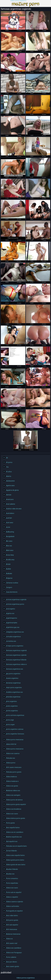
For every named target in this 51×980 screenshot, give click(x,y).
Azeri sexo (10, 523)
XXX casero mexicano (14, 767)
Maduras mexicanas (13, 934)
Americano (10, 499)
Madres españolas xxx (14, 837)
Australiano (10, 513)
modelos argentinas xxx (14, 692)
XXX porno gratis (12, 920)
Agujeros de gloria (12, 490)
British (8, 564)
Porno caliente (11, 957)
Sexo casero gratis (12, 966)
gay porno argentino (13, 674)
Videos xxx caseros (13, 753)
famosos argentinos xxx (14, 669)
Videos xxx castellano (14, 948)
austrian (9, 518)
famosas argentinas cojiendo (16, 655)
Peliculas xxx (10, 758)
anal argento (10, 609)
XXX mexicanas (12, 929)
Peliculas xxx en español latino (16, 846)
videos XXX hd (11, 744)
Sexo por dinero (11, 962)
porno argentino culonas (15, 729)
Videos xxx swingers (13, 795)
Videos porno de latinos (14, 800)
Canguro (9, 587)
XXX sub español (12, 925)
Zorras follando (11, 851)
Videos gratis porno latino (15, 860)
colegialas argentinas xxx (15, 632)
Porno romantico (12, 878)
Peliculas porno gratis (14, 772)
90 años (9, 472)
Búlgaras (9, 578)
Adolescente (10, 481)
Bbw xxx (9, 546)
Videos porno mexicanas (15, 740)
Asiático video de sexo (14, 509)
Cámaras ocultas (12, 583)
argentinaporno (12, 618)
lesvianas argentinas (13, 683)
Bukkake (9, 574)
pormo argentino (12, 711)
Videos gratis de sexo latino (16, 865)
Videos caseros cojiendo (14, 902)
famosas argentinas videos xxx (16, 664)
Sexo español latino (13, 828)
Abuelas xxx (10, 874)
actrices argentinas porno (15, 604)
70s (7, 467)
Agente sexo (10, 486)
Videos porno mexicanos (15, 749)
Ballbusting (10, 532)
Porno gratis (10, 823)
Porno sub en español (14, 892)
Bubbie (8, 569)
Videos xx (9, 939)
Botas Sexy (10, 555)
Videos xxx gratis (12, 786)
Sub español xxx (12, 841)
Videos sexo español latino (15, 855)
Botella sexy (10, 560)
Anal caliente (10, 504)
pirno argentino (11, 701)
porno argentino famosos (15, 734)
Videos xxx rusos (12, 814)
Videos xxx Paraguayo (14, 953)
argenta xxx (10, 613)
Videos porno (11, 763)
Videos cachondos (12, 906)
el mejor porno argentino (15, 646)
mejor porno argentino (14, 688)
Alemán (9, 495)
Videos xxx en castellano (15, 832)
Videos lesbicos (11, 777)
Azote (8, 527)
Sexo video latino (12, 916)
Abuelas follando (12, 869)
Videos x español (12, 897)
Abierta (9, 476)
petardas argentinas (13, 697)
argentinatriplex (12, 623)
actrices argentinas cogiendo (16, 600)
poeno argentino (12, 706)
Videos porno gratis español (16, 804)
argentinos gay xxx (13, 627)
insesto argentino (12, 678)
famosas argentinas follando (16, 660)
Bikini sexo (10, 550)
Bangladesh (10, 536)
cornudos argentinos (13, 637)
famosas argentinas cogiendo (16, 650)
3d (7, 458)
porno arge (10, 720)
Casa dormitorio (12, 592)
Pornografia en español (14, 911)
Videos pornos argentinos (18, 1)
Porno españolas (12, 883)
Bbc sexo (9, 541)
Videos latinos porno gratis (15, 818)
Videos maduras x (12, 781)
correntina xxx (11, 641)
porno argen (10, 725)
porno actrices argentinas (15, 715)
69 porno (9, 462)
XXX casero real (12, 943)
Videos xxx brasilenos (14, 809)
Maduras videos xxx (13, 791)
